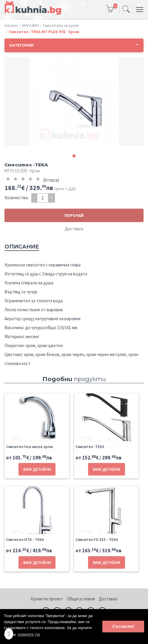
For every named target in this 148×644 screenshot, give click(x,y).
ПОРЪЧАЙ (74, 215)
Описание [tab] (22, 247)
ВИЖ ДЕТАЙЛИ (37, 469)
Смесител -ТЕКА (90, 447)
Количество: (17, 198)
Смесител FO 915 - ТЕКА (97, 540)
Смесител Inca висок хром (29, 447)
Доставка (74, 229)
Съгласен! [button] (123, 626)
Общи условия (81, 599)
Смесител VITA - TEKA (25, 540)
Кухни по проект (47, 599)
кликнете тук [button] (29, 634)
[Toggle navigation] (126, 10)
